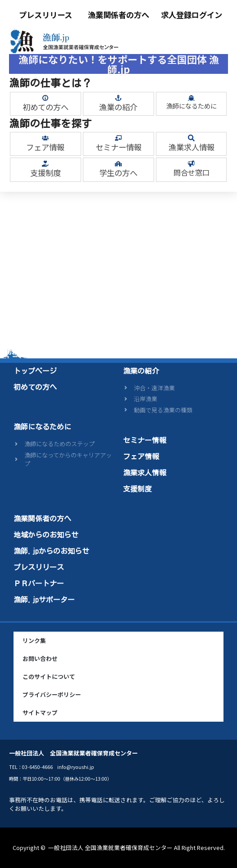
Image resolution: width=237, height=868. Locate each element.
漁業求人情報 (191, 147)
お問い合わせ (40, 658)
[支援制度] (45, 164)
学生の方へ (118, 173)
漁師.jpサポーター (44, 600)
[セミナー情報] (118, 138)
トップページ (35, 371)
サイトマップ (40, 712)
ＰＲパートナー (39, 583)
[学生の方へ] (118, 164)
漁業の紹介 (118, 107)
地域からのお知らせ (46, 535)
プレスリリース (46, 15)
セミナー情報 (118, 147)
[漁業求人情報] (191, 138)
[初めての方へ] (45, 98)
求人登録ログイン (191, 15)
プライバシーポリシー (52, 694)
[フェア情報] (45, 138)
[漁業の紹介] (118, 98)
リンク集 (34, 640)
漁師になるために (191, 106)
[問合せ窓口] (191, 164)
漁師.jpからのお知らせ (51, 551)
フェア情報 (45, 147)
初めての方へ (46, 107)
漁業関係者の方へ (118, 15)
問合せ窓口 (191, 172)
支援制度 (46, 173)
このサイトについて (49, 676)
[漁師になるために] (191, 98)
